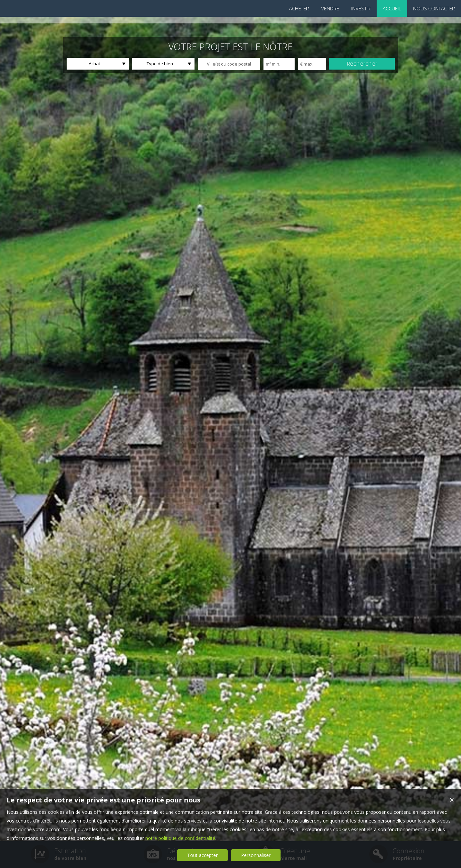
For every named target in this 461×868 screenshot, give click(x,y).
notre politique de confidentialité (180, 838)
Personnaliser (256, 855)
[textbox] (229, 64)
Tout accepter (202, 855)
